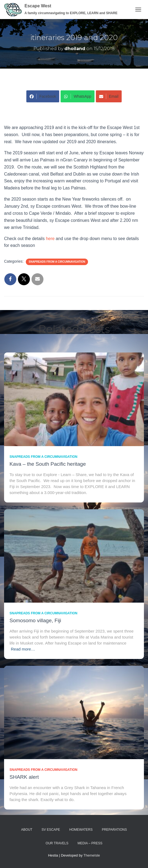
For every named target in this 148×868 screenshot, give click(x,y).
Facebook (43, 96)
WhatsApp (78, 96)
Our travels (57, 843)
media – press (90, 843)
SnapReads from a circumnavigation (57, 262)
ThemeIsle (92, 855)
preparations (114, 830)
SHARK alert (24, 777)
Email (109, 96)
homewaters (81, 830)
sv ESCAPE (51, 830)
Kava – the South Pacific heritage (48, 464)
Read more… (23, 649)
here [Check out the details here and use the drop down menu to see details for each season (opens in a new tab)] (51, 239)
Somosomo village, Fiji (35, 620)
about (27, 830)
